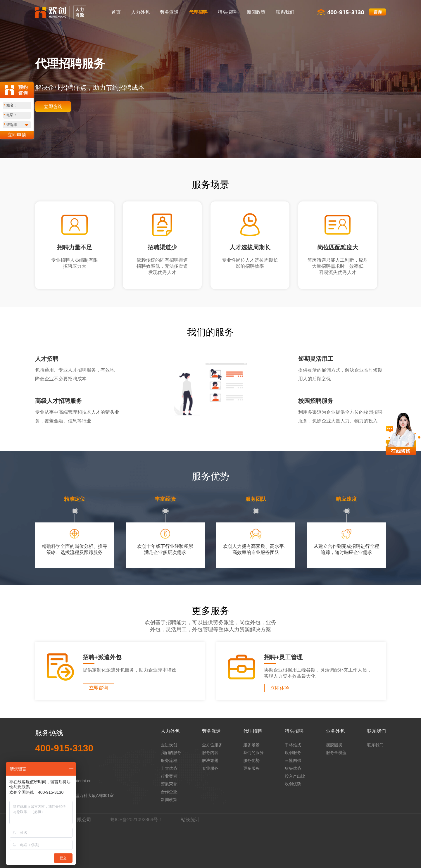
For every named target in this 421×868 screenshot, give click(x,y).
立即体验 (280, 688)
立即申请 (17, 135)
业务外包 (335, 731)
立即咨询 (53, 107)
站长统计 (190, 820)
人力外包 (140, 12)
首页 (116, 12)
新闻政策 (256, 12)
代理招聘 (198, 12)
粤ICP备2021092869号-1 (136, 820)
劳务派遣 (169, 12)
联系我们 (285, 12)
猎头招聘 (227, 12)
